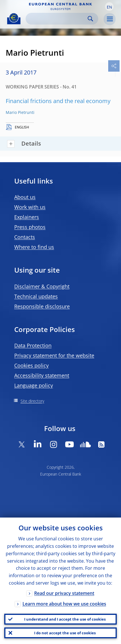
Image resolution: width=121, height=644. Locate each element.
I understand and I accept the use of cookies (65, 619)
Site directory (32, 401)
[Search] (57, 19)
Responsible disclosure (42, 306)
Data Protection (33, 345)
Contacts (25, 237)
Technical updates (36, 296)
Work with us (30, 207)
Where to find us (34, 247)
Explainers (27, 217)
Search (90, 19)
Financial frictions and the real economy (58, 101)
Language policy (34, 385)
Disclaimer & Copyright (42, 286)
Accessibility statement (42, 375)
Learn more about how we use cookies (64, 604)
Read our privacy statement (64, 593)
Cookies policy (31, 365)
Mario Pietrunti (20, 112)
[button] (109, 7)
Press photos (30, 227)
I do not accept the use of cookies (65, 633)
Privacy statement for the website (54, 355)
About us (25, 197)
